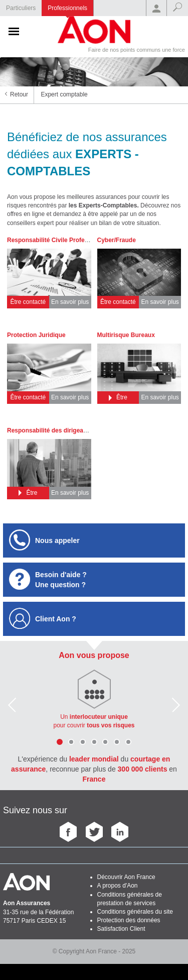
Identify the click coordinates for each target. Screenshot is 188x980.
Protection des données (129, 920)
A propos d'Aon (118, 886)
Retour (19, 94)
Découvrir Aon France (126, 877)
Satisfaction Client (121, 929)
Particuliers (21, 8)
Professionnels (67, 8)
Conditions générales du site (135, 912)
